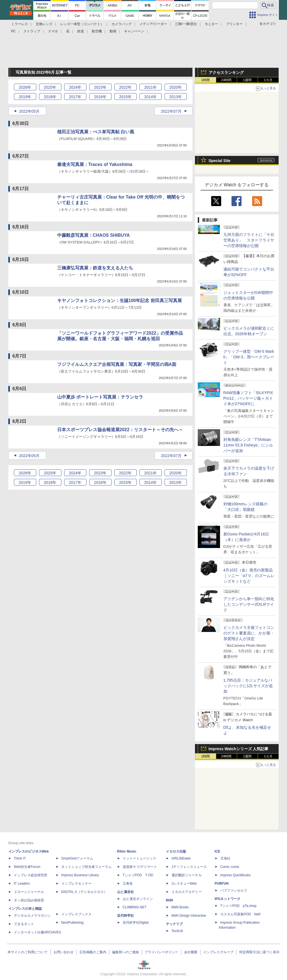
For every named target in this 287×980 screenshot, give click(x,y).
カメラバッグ (122, 24)
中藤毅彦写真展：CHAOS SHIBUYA (94, 235)
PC (14, 31)
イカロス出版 (176, 851)
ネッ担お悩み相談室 (29, 900)
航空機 (97, 31)
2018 (50, 97)
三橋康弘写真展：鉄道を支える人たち (95, 268)
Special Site (220, 161)
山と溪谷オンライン (138, 899)
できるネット (24, 924)
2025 (50, 87)
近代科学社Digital (136, 923)
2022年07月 (171, 111)
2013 (176, 97)
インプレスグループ (218, 952)
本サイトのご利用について (28, 952)
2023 (100, 87)
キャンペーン (134, 31)
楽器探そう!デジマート (140, 867)
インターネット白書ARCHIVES (38, 932)
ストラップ (32, 31)
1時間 (205, 80)
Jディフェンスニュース (189, 867)
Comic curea (230, 867)
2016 (100, 97)
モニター (211, 24)
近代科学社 (126, 916)
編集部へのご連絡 (126, 952)
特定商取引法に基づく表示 (259, 952)
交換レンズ (44, 24)
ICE (218, 851)
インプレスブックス (76, 914)
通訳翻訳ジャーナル (187, 875)
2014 (150, 97)
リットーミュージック (139, 858)
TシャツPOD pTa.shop (238, 906)
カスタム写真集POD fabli (240, 914)
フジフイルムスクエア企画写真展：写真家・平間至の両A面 (117, 364)
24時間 (226, 80)
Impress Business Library (80, 875)
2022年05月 (29, 111)
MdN (170, 900)
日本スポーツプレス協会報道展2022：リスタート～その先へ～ (120, 430)
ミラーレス (20, 24)
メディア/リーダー (153, 24)
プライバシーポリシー (161, 952)
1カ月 (268, 80)
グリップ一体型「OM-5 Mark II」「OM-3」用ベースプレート (249, 357)
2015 (125, 97)
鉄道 (81, 31)
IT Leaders (22, 884)
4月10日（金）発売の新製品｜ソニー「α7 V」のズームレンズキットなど (249, 576)
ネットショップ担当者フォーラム (86, 867)
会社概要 (191, 952)
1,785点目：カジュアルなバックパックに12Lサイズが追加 (248, 686)
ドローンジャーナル (29, 892)
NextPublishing (73, 923)
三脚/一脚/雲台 (186, 24)
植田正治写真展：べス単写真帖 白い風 (96, 132)
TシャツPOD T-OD (138, 875)
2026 (25, 87)
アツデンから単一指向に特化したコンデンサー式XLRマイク (249, 604)
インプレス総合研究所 (31, 875)
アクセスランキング (226, 73)
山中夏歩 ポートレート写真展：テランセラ (100, 397)
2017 (75, 97)
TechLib (177, 931)
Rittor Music (127, 851)
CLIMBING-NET (135, 907)
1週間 (247, 80)
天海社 (225, 858)
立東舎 (128, 884)
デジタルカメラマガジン (32, 916)
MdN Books (180, 907)
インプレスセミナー (76, 884)
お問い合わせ (64, 952)
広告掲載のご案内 (93, 952)
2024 (75, 87)
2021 (150, 87)
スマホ (53, 31)
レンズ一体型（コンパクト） (82, 24)
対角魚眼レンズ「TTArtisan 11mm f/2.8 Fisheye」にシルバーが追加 (248, 445)
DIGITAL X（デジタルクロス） (84, 892)
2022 (125, 87)
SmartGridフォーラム (77, 858)
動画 (113, 31)
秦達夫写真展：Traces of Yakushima (95, 164)
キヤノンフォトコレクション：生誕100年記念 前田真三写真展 (120, 300)
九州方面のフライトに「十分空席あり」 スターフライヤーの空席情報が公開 (249, 240)
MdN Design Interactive (189, 916)
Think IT (20, 858)
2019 (25, 97)
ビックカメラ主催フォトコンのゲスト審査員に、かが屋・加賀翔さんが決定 (249, 633)
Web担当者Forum (27, 867)
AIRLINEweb (181, 858)
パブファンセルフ (234, 890)
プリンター (234, 24)
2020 (176, 87)
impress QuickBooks (236, 875)
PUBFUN (222, 884)
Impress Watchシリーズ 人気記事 (239, 749)
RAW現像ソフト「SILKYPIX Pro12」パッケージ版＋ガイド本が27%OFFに (248, 398)
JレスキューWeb (184, 884)
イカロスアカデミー (187, 892)
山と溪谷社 (126, 892)
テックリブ (174, 924)
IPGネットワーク (228, 899)
